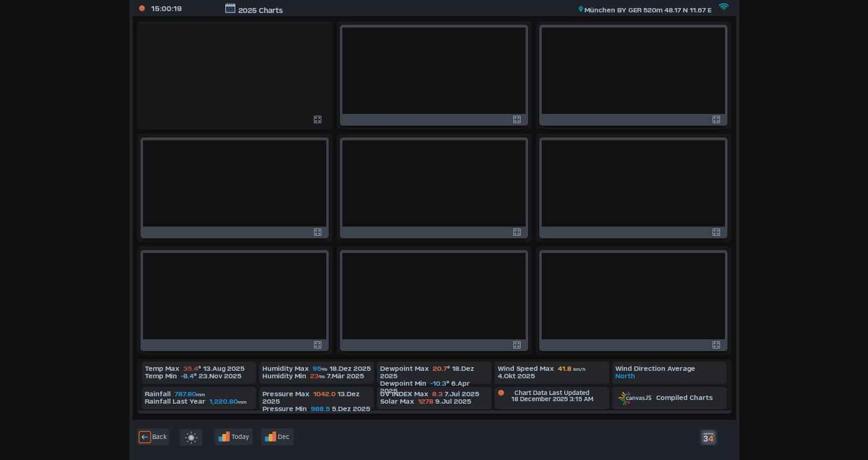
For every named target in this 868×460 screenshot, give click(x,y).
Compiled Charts (666, 397)
